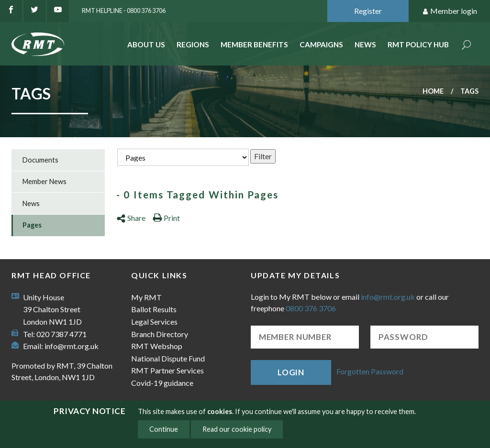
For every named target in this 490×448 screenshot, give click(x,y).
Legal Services (154, 322)
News (365, 44)
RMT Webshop (157, 346)
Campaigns (321, 44)
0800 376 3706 (311, 308)
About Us (146, 44)
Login (291, 372)
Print (166, 218)
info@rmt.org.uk (72, 346)
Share (131, 218)
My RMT (146, 297)
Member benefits (254, 44)
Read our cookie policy (237, 429)
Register (368, 11)
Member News (45, 181)
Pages (32, 225)
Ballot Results (154, 309)
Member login (450, 11)
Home (433, 91)
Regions (193, 44)
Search (467, 46)
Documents (40, 160)
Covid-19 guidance (162, 383)
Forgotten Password (370, 371)
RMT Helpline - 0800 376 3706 (124, 11)
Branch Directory (160, 334)
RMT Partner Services (167, 370)
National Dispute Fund (168, 358)
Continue (164, 429)
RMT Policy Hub (418, 44)
